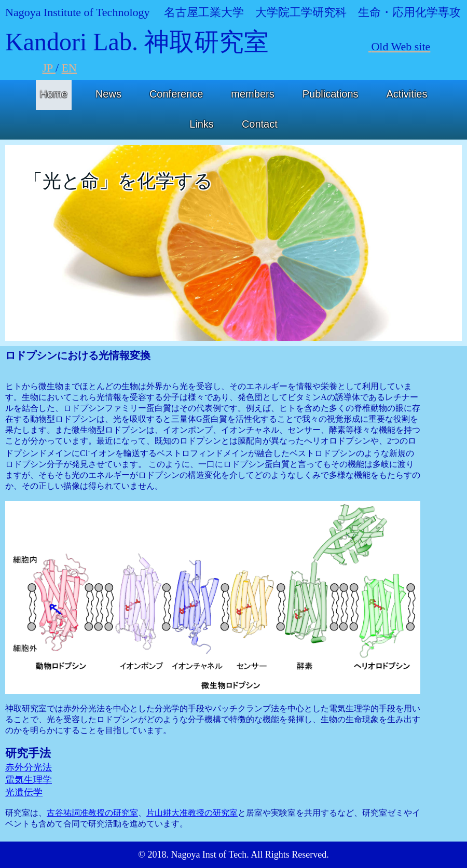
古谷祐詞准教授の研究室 (92, 813)
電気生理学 (29, 780)
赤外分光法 (29, 767)
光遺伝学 (24, 792)
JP (49, 68)
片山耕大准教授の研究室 (192, 813)
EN (69, 68)
